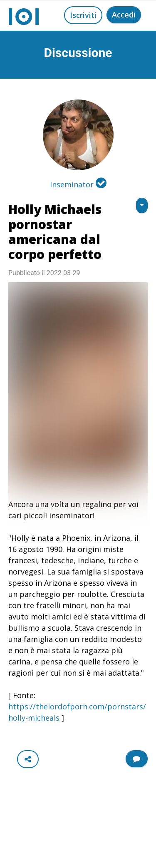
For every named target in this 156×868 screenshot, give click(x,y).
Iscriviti (83, 15)
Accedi (124, 15)
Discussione (78, 53)
